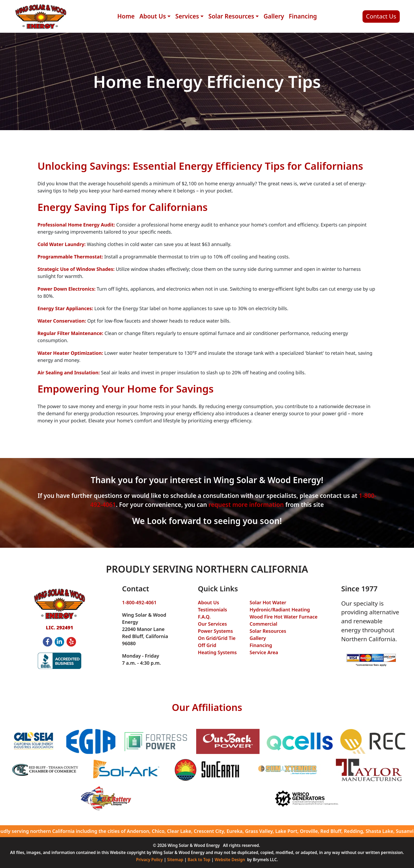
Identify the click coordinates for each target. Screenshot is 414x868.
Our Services (213, 624)
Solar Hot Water (268, 602)
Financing (303, 16)
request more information (246, 505)
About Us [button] (153, 16)
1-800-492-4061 (139, 602)
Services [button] (187, 16)
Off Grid (207, 645)
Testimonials (213, 610)
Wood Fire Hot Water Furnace (283, 617)
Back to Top (199, 860)
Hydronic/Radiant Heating (280, 610)
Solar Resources (268, 631)
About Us (209, 602)
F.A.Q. (204, 617)
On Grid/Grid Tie (217, 638)
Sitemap (175, 860)
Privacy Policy (149, 860)
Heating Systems (217, 652)
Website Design (230, 860)
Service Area (264, 652)
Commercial (263, 624)
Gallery (274, 16)
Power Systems (215, 631)
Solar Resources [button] (231, 16)
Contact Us (381, 16)
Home (126, 16)
